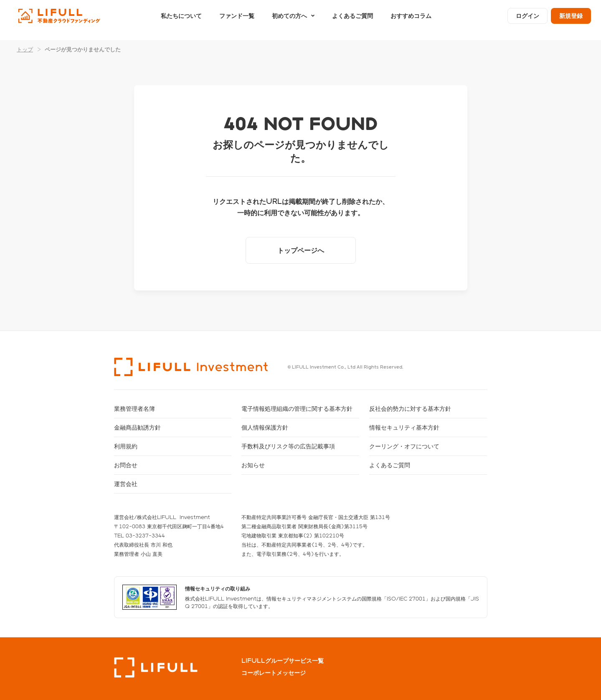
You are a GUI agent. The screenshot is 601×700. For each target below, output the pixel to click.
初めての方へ (289, 20)
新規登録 (571, 20)
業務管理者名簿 (134, 409)
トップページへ (301, 250)
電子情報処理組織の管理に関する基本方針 (297, 409)
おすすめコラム (411, 20)
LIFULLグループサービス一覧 (283, 661)
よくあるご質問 (352, 20)
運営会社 (126, 484)
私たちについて (181, 20)
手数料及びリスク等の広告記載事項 (288, 446)
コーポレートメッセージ (274, 673)
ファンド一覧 (237, 20)
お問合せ (126, 465)
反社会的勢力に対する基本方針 (410, 409)
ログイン (527, 20)
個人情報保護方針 (265, 427)
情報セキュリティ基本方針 (404, 427)
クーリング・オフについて (404, 446)
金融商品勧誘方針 (137, 427)
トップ (25, 49)
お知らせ (253, 465)
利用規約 (126, 446)
